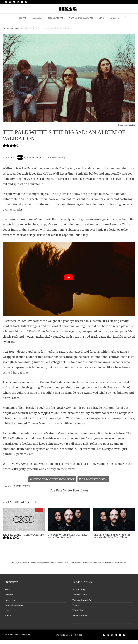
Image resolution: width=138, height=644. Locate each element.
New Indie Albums (14, 608)
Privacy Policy (11, 638)
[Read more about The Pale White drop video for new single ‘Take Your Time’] (114, 519)
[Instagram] (10, 2)
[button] (124, 18)
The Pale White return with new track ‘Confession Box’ (69, 536)
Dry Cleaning (79, 592)
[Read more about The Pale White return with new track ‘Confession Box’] (69, 519)
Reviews (9, 597)
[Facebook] (6, 2)
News (7, 592)
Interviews (10, 603)
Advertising (26, 638)
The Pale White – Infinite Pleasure (24, 540)
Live (7, 613)
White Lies (78, 613)
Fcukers (76, 608)
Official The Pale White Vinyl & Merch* (52, 479)
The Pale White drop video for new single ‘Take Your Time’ (113, 536)
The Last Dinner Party (83, 603)
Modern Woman (80, 618)
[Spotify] (14, 2)
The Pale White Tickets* (94, 479)
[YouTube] (22, 2)
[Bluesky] (26, 2)
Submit (8, 618)
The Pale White (21, 486)
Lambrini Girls (80, 597)
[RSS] (18, 2)
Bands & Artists (83, 585)
